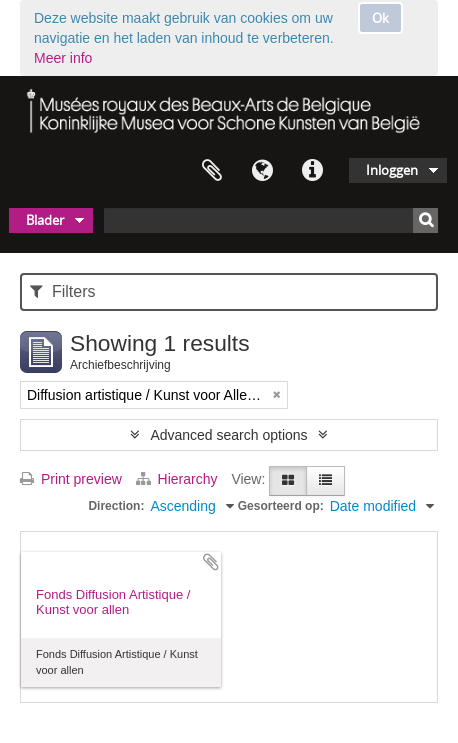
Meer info (63, 58)
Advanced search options (228, 435)
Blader (45, 220)
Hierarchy (179, 479)
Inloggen (392, 170)
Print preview (71, 479)
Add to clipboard (211, 562)
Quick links (312, 171)
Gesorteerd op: (281, 506)
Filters (62, 291)
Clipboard (212, 171)
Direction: (116, 506)
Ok (380, 18)
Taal (262, 171)
